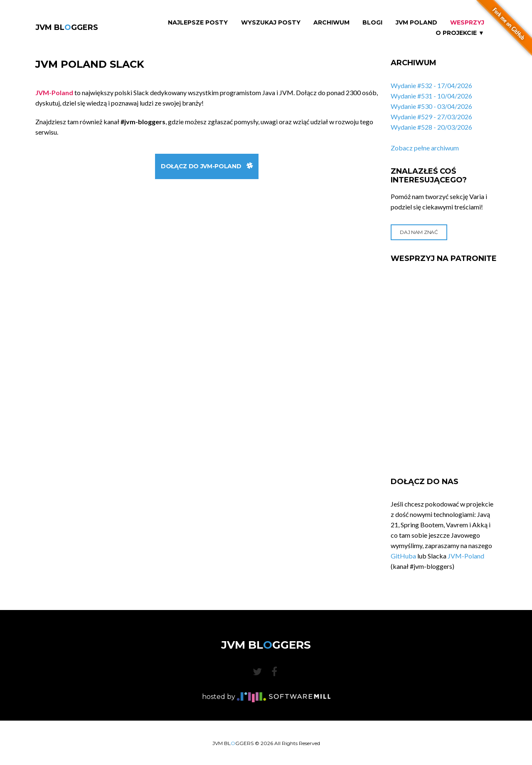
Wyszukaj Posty (271, 23)
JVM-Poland (466, 556)
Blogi (372, 23)
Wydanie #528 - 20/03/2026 (431, 127)
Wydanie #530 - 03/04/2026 (431, 106)
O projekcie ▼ (460, 33)
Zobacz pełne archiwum (425, 148)
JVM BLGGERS (67, 27)
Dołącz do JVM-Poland (207, 166)
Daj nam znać (419, 232)
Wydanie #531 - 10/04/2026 (431, 96)
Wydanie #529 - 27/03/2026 (431, 117)
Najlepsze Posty (198, 23)
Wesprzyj (467, 23)
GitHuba (403, 556)
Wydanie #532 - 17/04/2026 (431, 85)
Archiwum (331, 23)
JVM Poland (416, 23)
